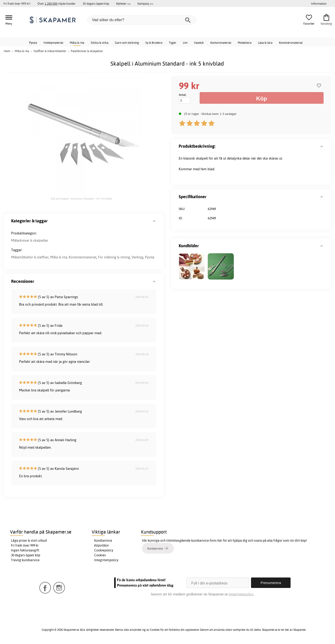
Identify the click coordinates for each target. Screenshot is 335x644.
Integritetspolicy (106, 560)
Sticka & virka (100, 43)
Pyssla (33, 43)
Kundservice (103, 541)
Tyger (173, 43)
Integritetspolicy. (241, 594)
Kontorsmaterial (221, 43)
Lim (185, 43)
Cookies (100, 555)
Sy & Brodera (154, 43)
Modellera (245, 43)
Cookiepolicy (104, 550)
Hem (7, 51)
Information (319, 3)
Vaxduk (199, 43)
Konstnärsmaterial (291, 43)
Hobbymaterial (53, 43)
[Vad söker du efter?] (142, 20)
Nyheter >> (123, 3)
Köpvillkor (102, 545)
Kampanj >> (145, 3)
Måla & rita (77, 43)
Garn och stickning (127, 43)
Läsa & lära (265, 43)
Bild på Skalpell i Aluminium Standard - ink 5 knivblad (81, 199)
